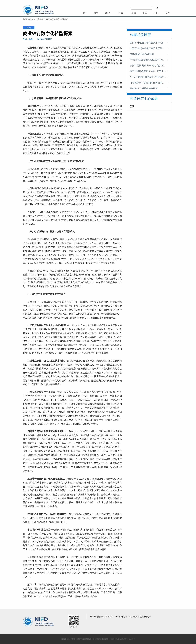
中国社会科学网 (121, 617)
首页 (25, 19)
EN (157, 8)
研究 (31, 19)
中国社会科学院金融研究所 (140, 617)
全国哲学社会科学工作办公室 (102, 617)
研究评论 (40, 19)
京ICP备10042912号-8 (85, 639)
